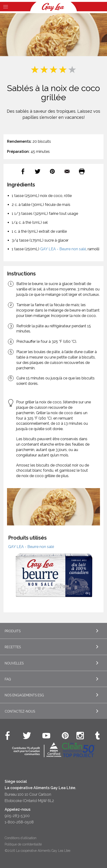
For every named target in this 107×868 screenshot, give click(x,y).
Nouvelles (14, 663)
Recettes (13, 647)
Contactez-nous (20, 711)
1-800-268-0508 (19, 822)
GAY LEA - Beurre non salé (63, 249)
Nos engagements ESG (24, 695)
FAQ (8, 679)
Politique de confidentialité (23, 844)
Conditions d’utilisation (21, 838)
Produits (13, 631)
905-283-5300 (17, 816)
